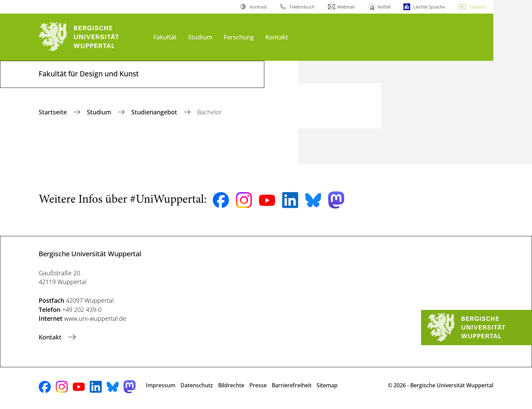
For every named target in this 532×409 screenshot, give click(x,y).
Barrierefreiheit (292, 385)
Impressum (161, 385)
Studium (200, 37)
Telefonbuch (302, 7)
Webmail (346, 7)
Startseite (54, 112)
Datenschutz (197, 385)
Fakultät (165, 37)
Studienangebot (155, 112)
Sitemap (327, 385)
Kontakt (277, 37)
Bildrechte (231, 385)
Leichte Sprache (429, 7)
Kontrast (258, 7)
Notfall (384, 7)
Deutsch (478, 7)
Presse (258, 385)
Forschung (239, 37)
